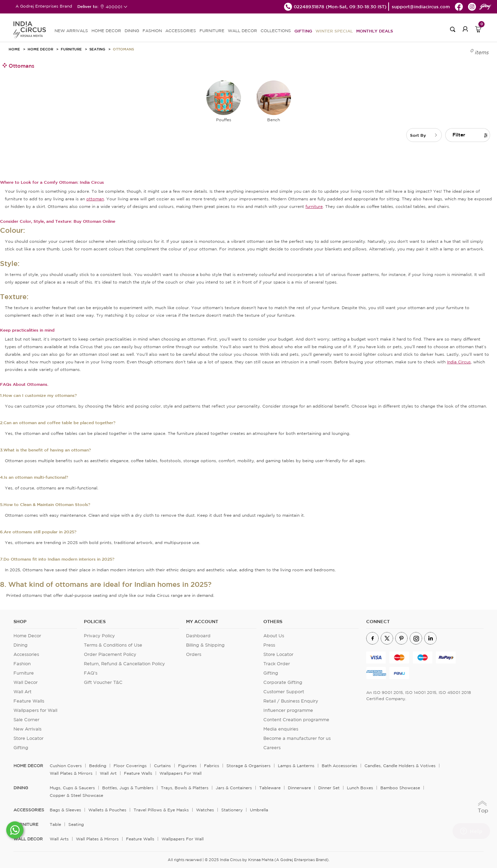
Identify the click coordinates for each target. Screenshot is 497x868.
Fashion (22, 664)
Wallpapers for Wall (35, 710)
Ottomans (123, 49)
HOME (14, 49)
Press (269, 645)
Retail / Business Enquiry (291, 701)
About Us (274, 636)
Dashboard (198, 636)
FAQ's (91, 673)
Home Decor (40, 49)
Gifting (303, 31)
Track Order (277, 664)
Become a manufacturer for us (297, 738)
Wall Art (22, 692)
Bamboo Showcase (400, 788)
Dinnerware (299, 788)
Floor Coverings (130, 766)
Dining (21, 645)
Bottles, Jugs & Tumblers (128, 788)
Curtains (162, 766)
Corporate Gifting (283, 682)
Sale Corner (26, 720)
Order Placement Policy (110, 654)
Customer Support (284, 692)
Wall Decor (26, 682)
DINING (132, 31)
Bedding (98, 766)
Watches (205, 810)
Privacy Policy (99, 636)
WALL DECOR (242, 31)
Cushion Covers (66, 766)
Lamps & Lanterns (296, 766)
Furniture (71, 49)
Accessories (26, 654)
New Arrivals (27, 729)
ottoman (95, 199)
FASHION (152, 31)
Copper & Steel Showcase (76, 795)
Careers (272, 748)
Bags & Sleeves (65, 810)
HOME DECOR (106, 31)
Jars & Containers (234, 788)
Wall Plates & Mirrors (71, 773)
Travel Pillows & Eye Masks (161, 810)
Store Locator (28, 738)
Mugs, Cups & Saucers (72, 788)
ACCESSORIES (181, 31)
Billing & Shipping (205, 645)
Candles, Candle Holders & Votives (400, 766)
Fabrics (212, 766)
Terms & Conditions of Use (113, 645)
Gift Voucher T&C (103, 682)
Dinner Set (329, 788)
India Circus (459, 362)
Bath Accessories (339, 766)
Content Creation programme (296, 720)
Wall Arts (59, 839)
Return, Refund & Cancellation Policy (124, 664)
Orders (194, 654)
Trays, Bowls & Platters (185, 788)
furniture (314, 206)
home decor (28, 766)
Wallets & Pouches (107, 810)
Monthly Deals (375, 31)
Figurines (187, 766)
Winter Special (334, 31)
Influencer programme (288, 710)
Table (55, 824)
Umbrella (259, 810)
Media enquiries (281, 729)
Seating (97, 49)
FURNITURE (212, 31)
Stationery (232, 810)
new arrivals (71, 31)
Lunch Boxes (360, 788)
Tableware (270, 788)
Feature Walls (29, 701)
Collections (276, 31)
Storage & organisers (248, 766)
